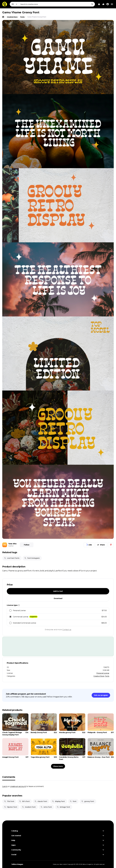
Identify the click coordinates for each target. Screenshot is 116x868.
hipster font (11, 807)
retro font (46, 807)
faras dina (12, 544)
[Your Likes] (103, 4)
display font (58, 801)
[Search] (92, 4)
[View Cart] (99, 4)
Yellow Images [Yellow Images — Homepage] (17, 864)
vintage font (63, 807)
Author (11, 546)
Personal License (103, 673)
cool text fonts (12, 558)
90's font (24, 801)
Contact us (67, 630)
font (73, 801)
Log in (5, 786)
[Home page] (3, 17)
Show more (58, 766)
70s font (9, 801)
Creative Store (99, 676)
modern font (29, 807)
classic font (41, 801)
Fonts (107, 676)
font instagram (32, 558)
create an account (18, 786)
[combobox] (57, 4)
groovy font (88, 801)
